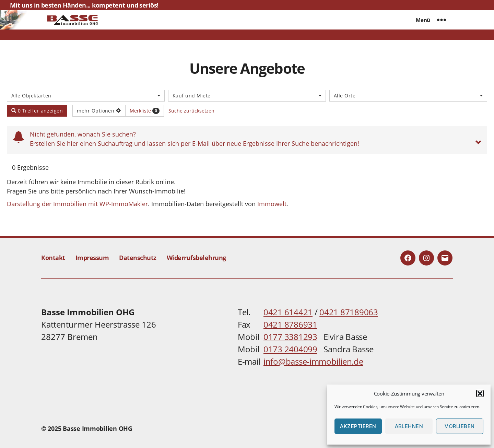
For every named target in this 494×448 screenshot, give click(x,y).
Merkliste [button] (145, 111)
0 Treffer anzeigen (37, 111)
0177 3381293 (290, 337)
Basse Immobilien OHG (98, 428)
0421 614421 (288, 312)
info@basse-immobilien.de (313, 361)
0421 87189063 (349, 312)
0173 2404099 (290, 349)
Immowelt (272, 204)
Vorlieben (460, 426)
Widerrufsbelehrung (196, 258)
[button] (480, 393)
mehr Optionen (99, 111)
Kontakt (53, 258)
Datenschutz (138, 258)
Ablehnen (409, 426)
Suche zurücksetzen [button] (191, 111)
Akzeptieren (358, 426)
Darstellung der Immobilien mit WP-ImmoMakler (77, 204)
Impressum (92, 258)
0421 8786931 (290, 324)
